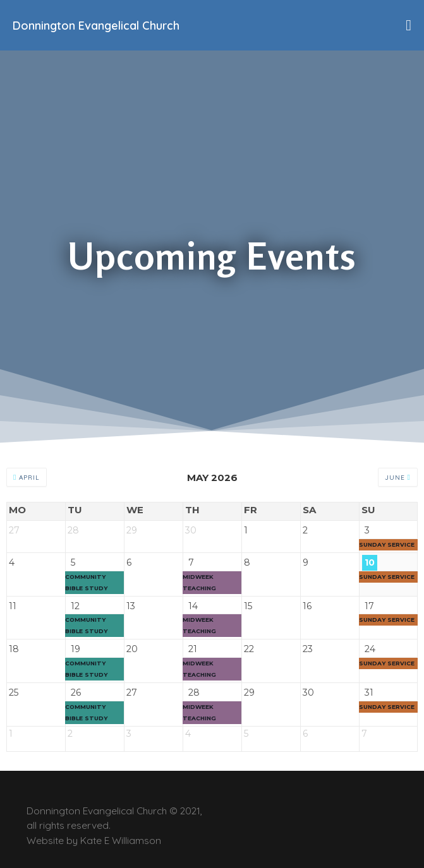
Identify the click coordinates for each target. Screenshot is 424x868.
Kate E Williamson (121, 840)
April (27, 478)
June (398, 478)
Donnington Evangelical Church (96, 26)
